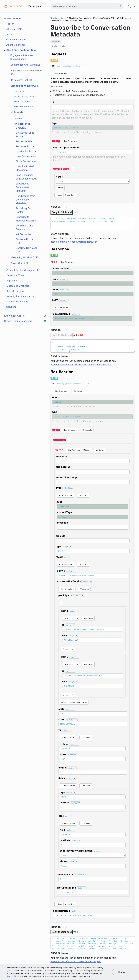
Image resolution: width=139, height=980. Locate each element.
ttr (60, 730)
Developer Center (58, 18)
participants (65, 595)
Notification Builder (26, 151)
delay (62, 778)
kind (54, 397)
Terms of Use (13, 976)
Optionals (78, 391)
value (63, 754)
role (65, 635)
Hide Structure (60, 73)
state (61, 709)
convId (61, 571)
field (62, 830)
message (62, 523)
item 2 (65, 657)
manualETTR (66, 874)
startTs (63, 719)
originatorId (63, 467)
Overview (19, 92)
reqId (55, 279)
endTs (62, 768)
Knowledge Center (25, 316)
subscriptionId (60, 269)
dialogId (61, 536)
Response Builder (25, 146)
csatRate (65, 840)
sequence (62, 456)
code (55, 290)
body (55, 300)
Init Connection (24, 234)
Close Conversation (26, 161)
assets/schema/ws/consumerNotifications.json (76, 961)
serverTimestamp (66, 477)
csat (61, 816)
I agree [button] (122, 972)
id (53, 102)
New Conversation (26, 156)
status (63, 861)
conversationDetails (69, 581)
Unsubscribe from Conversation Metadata (25, 200)
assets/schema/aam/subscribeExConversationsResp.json (81, 365)
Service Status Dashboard (25, 321)
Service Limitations (24, 106)
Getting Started (12, 19)
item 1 (59, 177)
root (53, 66)
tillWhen (65, 803)
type (54, 123)
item (60, 188)
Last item (70, 195)
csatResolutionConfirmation (76, 851)
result (59, 557)
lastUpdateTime (66, 888)
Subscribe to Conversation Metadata (23, 187)
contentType (65, 512)
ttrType (64, 744)
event (59, 488)
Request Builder (24, 141)
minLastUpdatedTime (66, 148)
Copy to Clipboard (62, 212)
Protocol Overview (24, 97)
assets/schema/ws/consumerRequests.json (74, 242)
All (85, 702)
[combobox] (87, 6)
